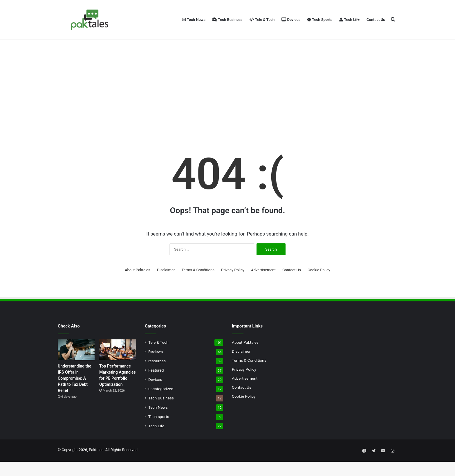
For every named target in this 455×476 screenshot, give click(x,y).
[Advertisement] (228, 99)
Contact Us (376, 20)
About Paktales (138, 286)
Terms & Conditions (198, 286)
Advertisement (263, 286)
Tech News (194, 20)
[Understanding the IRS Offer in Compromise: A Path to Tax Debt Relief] (76, 365)
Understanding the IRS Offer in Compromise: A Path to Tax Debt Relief (75, 394)
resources (157, 377)
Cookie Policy (319, 286)
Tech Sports (320, 20)
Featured (156, 386)
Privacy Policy (233, 286)
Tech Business (228, 20)
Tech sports (159, 432)
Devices (291, 20)
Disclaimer (166, 286)
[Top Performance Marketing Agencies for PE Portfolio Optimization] (118, 365)
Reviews (156, 367)
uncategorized (161, 404)
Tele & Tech (262, 20)
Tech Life (349, 20)
